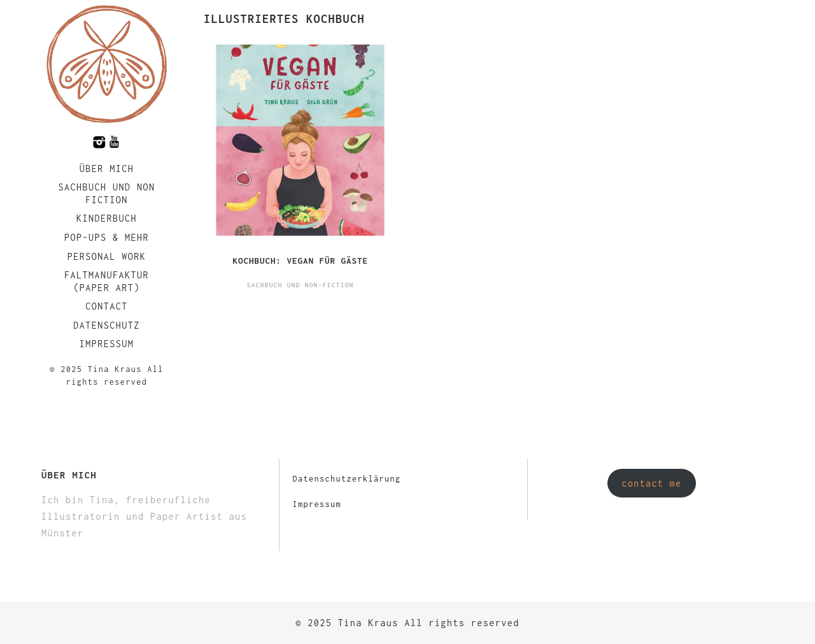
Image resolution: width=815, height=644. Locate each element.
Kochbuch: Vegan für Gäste (300, 261)
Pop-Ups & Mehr (107, 237)
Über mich (107, 168)
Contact (107, 306)
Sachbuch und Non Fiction (106, 193)
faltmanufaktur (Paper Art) (107, 281)
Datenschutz (107, 325)
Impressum (107, 344)
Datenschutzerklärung (346, 479)
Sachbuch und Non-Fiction (301, 285)
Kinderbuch (107, 218)
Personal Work (107, 256)
